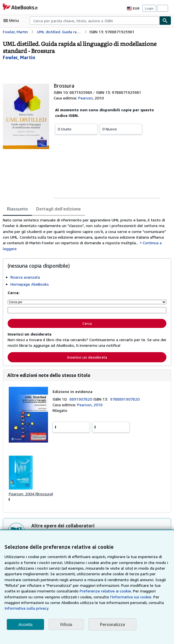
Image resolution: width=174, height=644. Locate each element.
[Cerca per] (87, 303)
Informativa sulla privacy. (136, 608)
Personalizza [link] (112, 624)
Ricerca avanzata (26, 278)
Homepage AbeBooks (30, 285)
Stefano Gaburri (93, 534)
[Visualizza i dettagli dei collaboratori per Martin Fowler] (18, 57)
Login (149, 8)
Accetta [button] (25, 624)
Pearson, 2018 (91, 405)
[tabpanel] (85, 235)
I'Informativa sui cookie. (88, 603)
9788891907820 (126, 399)
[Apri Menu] (12, 21)
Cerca (87, 324)
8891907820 (82, 399)
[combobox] (94, 21)
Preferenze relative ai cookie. (70, 597)
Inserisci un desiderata (87, 357)
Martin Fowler (62, 534)
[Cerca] (165, 21)
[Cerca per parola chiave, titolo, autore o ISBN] (87, 311)
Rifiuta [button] (66, 624)
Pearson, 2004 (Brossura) (31, 494)
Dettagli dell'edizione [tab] (56, 209)
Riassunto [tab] (17, 209)
